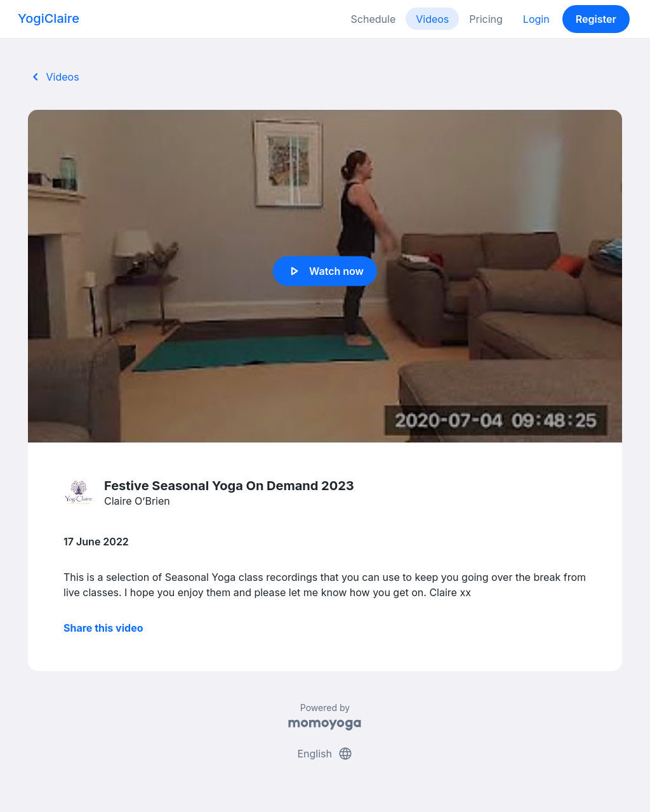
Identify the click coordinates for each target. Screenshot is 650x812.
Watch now (325, 271)
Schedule (374, 19)
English (325, 754)
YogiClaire (49, 18)
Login (536, 19)
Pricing (486, 19)
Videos (432, 19)
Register (596, 19)
